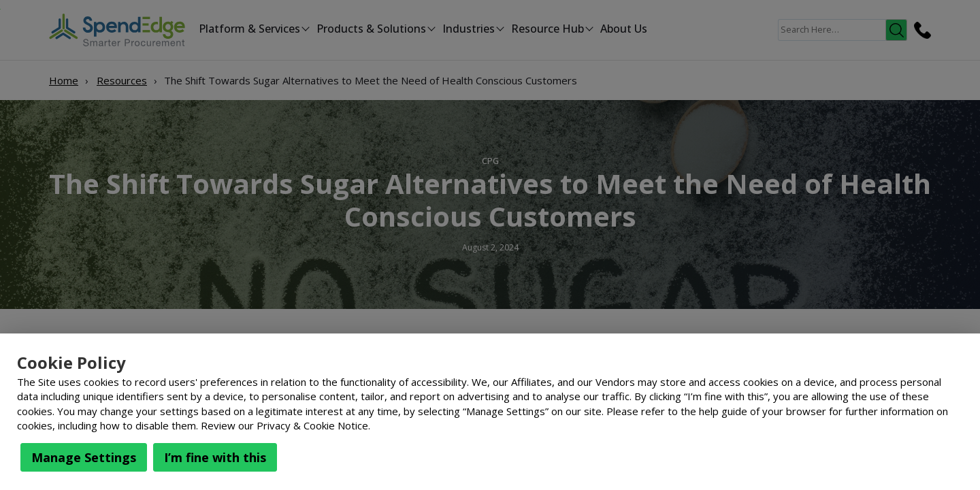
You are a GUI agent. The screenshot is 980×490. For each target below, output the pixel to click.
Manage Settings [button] (84, 457)
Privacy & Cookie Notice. (313, 425)
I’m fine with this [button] (215, 457)
